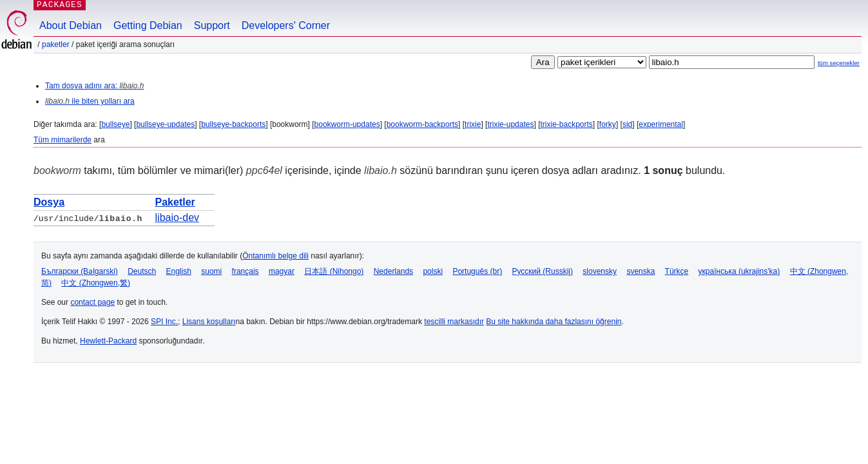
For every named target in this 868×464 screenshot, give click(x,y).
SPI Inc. (164, 322)
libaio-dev (177, 217)
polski (433, 271)
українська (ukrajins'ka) (739, 271)
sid (627, 124)
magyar (282, 271)
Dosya (49, 202)
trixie (473, 124)
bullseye (115, 124)
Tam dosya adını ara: (94, 86)
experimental (661, 124)
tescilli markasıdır (454, 322)
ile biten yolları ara (90, 101)
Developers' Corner (286, 25)
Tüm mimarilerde (63, 140)
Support (212, 25)
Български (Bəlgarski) (80, 271)
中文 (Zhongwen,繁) (96, 283)
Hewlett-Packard (108, 341)
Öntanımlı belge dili (275, 256)
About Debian (71, 25)
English (179, 271)
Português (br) (477, 271)
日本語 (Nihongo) (334, 271)
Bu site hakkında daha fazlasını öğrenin (554, 322)
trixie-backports (566, 124)
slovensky (600, 271)
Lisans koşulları (209, 322)
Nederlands (393, 271)
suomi (211, 271)
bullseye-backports (233, 124)
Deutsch (142, 271)
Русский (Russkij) (542, 271)
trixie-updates (510, 124)
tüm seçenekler (839, 63)
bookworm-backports (422, 124)
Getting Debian (148, 25)
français (246, 271)
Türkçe (677, 271)
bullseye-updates (165, 124)
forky (608, 124)
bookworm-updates (347, 124)
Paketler (56, 44)
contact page (92, 302)
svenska (641, 271)
